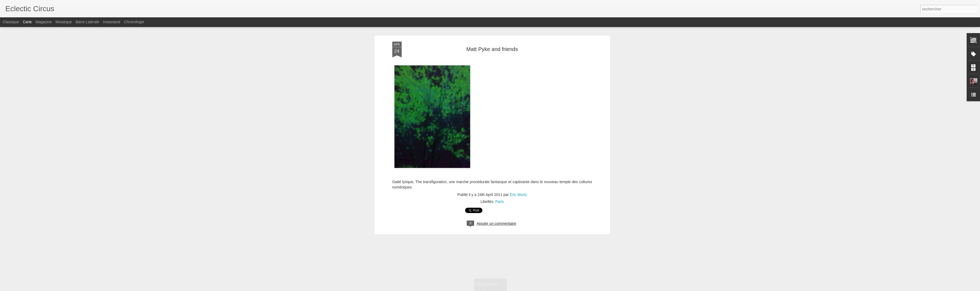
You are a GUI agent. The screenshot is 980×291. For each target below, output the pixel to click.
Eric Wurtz (518, 150)
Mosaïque (64, 22)
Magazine (44, 22)
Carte (27, 22)
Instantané (112, 22)
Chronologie (134, 22)
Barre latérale (87, 22)
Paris (499, 157)
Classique (11, 22)
